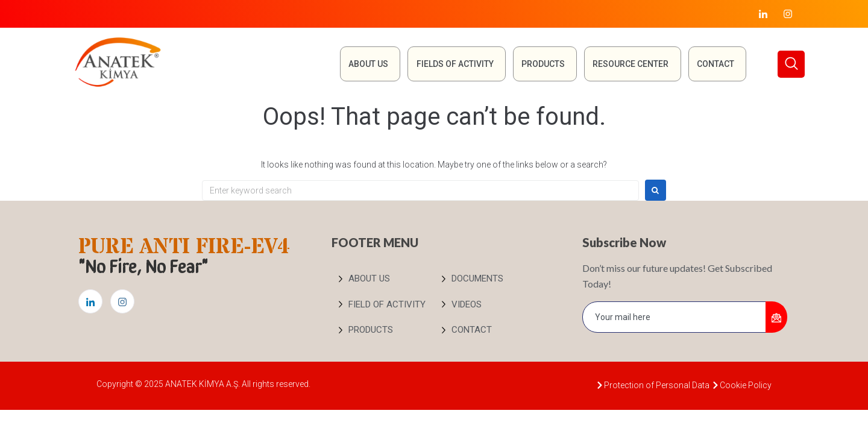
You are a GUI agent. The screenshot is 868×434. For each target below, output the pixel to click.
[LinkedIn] (763, 14)
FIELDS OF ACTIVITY (453, 64)
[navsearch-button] (791, 64)
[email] (675, 317)
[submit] (776, 317)
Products (542, 64)
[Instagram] (788, 14)
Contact (715, 64)
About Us (366, 64)
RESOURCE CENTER (630, 64)
